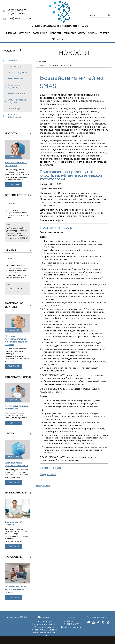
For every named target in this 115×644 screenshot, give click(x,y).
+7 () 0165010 (71, 624)
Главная (11, 33)
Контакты (58, 39)
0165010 (17, 14)
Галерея (104, 33)
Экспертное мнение (17, 94)
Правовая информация (14, 116)
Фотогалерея (14, 557)
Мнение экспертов (18, 377)
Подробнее (13, 185)
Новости (55, 33)
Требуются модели (75, 33)
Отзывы (10, 251)
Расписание (40, 33)
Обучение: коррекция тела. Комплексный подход (16, 589)
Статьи (10, 434)
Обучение (25, 33)
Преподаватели (15, 79)
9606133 (17, 10)
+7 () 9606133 (71, 621)
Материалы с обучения (14, 86)
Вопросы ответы (17, 195)
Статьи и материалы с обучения (17, 101)
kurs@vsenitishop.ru (19, 18)
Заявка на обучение (17, 73)
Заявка (93, 33)
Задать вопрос (15, 109)
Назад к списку (44, 486)
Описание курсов (16, 67)
